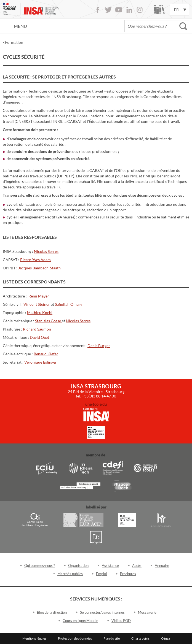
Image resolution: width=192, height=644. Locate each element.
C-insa (166, 638)
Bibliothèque (159, 10)
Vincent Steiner (37, 304)
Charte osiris (140, 638)
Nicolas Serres (46, 251)
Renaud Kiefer (46, 354)
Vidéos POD (121, 621)
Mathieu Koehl (40, 312)
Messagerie (147, 612)
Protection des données (75, 638)
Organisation (78, 565)
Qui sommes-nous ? (40, 565)
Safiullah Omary (69, 304)
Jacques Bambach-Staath (39, 268)
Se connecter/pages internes (102, 612)
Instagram (140, 10)
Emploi (101, 574)
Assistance (110, 565)
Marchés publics (70, 574)
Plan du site (112, 638)
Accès (137, 565)
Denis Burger (99, 346)
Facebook (98, 10)
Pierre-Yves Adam (35, 260)
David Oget (39, 337)
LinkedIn (129, 10)
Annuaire (162, 565)
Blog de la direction (52, 612)
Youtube (119, 10)
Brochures (128, 574)
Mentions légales (34, 638)
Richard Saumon (37, 329)
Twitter (108, 10)
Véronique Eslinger (41, 362)
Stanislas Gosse (48, 321)
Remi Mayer (39, 296)
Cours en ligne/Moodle (80, 621)
